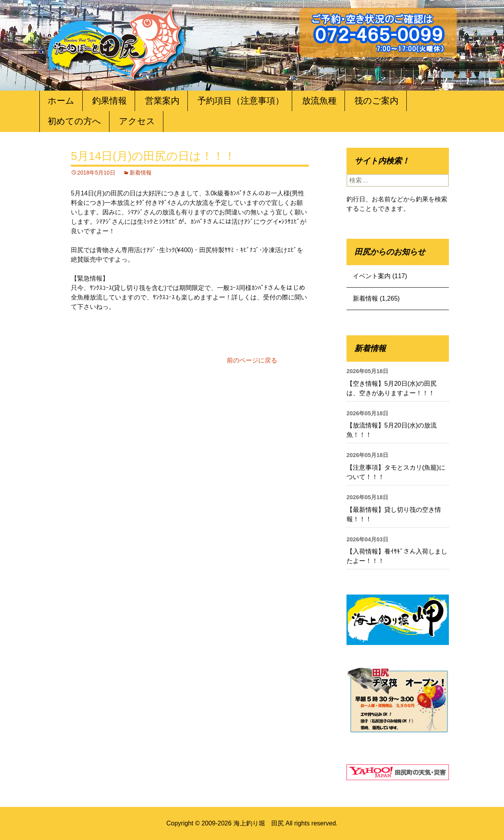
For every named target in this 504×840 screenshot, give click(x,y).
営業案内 (162, 101)
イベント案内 (372, 276)
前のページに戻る (252, 360)
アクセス (137, 121)
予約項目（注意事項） (241, 101)
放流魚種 (319, 101)
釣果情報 (109, 101)
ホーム (61, 101)
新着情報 (141, 173)
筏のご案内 (376, 101)
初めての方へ (74, 121)
